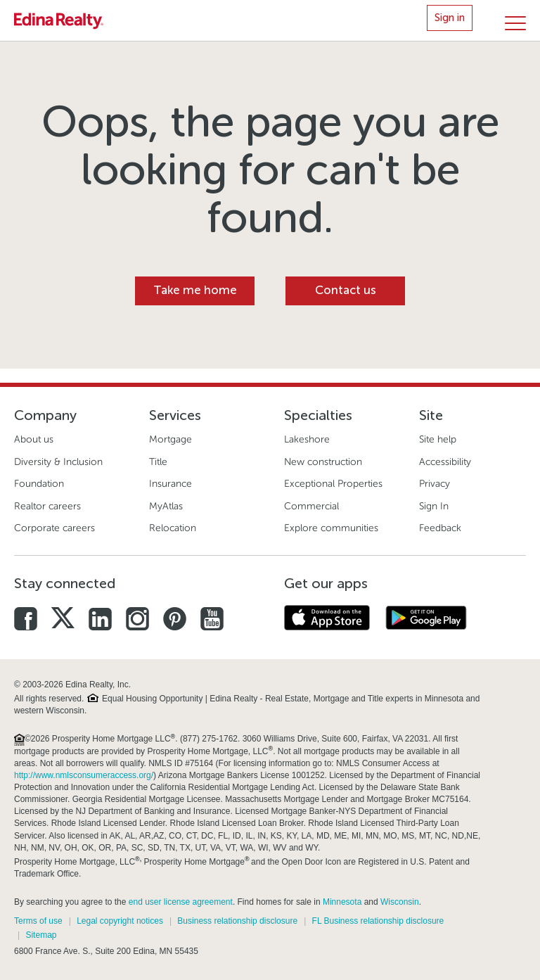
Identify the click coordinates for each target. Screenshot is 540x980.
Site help (438, 439)
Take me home (195, 290)
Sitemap (41, 935)
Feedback (440, 528)
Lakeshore (307, 439)
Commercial (311, 506)
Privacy (435, 484)
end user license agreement (181, 902)
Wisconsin (400, 902)
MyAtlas (166, 506)
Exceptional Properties (333, 484)
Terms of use (38, 921)
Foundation (39, 484)
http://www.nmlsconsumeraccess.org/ (84, 775)
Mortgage (171, 439)
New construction (323, 462)
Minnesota (342, 902)
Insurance (171, 484)
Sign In (434, 506)
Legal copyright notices (120, 921)
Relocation (173, 528)
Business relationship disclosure (237, 921)
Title (158, 462)
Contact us (346, 290)
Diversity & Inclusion (58, 462)
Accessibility (445, 462)
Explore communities (331, 528)
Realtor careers (47, 506)
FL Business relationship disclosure (378, 921)
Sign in (450, 18)
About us (34, 439)
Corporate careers (54, 528)
